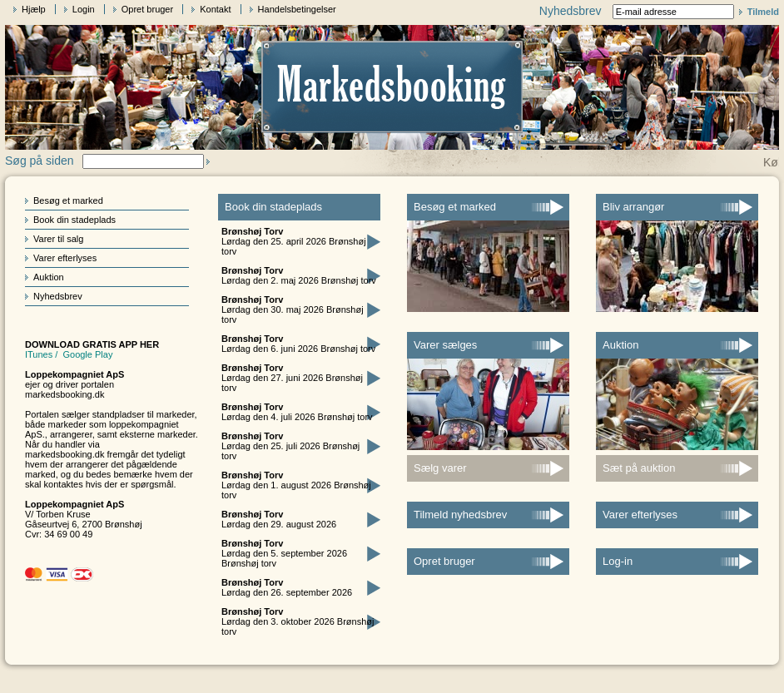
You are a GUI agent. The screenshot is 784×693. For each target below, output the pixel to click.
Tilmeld (763, 12)
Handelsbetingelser (297, 9)
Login (84, 9)
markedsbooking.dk (65, 394)
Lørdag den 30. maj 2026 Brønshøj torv (293, 309)
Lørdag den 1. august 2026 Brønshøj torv (296, 485)
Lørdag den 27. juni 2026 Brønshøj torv (292, 378)
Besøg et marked (68, 200)
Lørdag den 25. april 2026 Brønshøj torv (294, 241)
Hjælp (34, 9)
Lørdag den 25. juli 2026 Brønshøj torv (290, 446)
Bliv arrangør (633, 207)
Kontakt (215, 9)
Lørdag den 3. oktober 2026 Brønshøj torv (298, 621)
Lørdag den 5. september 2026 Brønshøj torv (284, 553)
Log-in (618, 561)
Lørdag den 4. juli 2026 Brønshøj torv (297, 412)
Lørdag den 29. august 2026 (279, 519)
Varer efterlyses (65, 258)
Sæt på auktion (639, 468)
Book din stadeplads (74, 220)
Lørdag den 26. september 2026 (287, 587)
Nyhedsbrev (58, 296)
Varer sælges (445, 345)
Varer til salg (58, 239)
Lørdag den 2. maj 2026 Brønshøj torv (299, 275)
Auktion (49, 277)
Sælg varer (440, 468)
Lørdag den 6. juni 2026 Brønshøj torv (298, 344)
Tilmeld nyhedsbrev (460, 515)
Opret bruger (147, 9)
